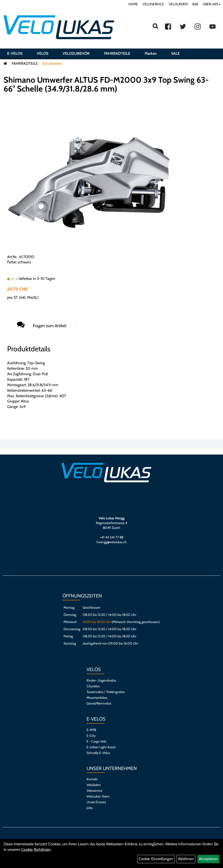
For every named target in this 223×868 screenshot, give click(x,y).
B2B (195, 4)
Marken (151, 53)
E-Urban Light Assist (101, 747)
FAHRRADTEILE (117, 53)
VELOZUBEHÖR (76, 53)
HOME (133, 4)
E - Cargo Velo (97, 741)
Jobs (90, 808)
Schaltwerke (52, 63)
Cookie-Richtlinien (36, 849)
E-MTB (91, 730)
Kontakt (92, 779)
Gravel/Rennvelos (99, 703)
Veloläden (94, 785)
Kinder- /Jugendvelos (101, 680)
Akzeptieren (208, 859)
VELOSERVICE (153, 4)
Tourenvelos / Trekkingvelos (106, 692)
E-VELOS (15, 53)
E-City (91, 736)
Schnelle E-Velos (98, 753)
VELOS (43, 53)
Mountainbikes (97, 698)
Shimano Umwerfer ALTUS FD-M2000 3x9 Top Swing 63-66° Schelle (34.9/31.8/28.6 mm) (106, 84)
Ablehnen (186, 859)
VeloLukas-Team (98, 796)
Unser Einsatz (96, 802)
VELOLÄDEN (178, 4)
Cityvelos (93, 686)
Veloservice (94, 791)
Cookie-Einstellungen (156, 859)
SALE (175, 53)
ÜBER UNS (212, 4)
